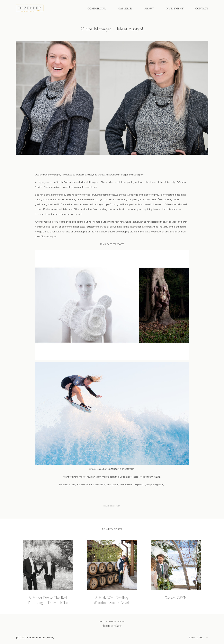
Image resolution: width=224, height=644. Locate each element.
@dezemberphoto (112, 626)
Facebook (113, 469)
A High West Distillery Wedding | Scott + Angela (112, 573)
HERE (157, 477)
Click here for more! (112, 244)
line (73, 485)
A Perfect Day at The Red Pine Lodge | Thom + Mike (48, 573)
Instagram (128, 469)
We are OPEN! (176, 573)
